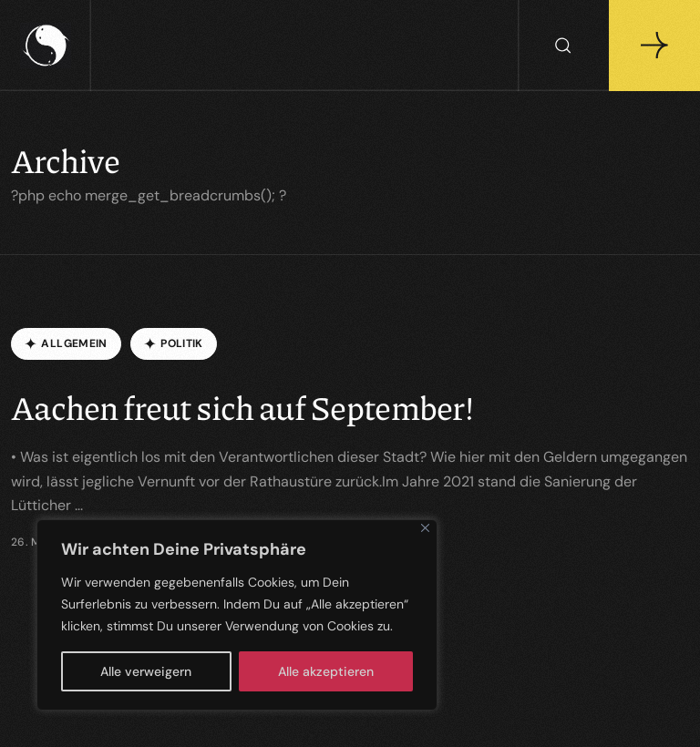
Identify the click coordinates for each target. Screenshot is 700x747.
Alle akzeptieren (326, 671)
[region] (237, 615)
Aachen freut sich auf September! (242, 407)
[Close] (425, 528)
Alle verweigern (146, 671)
